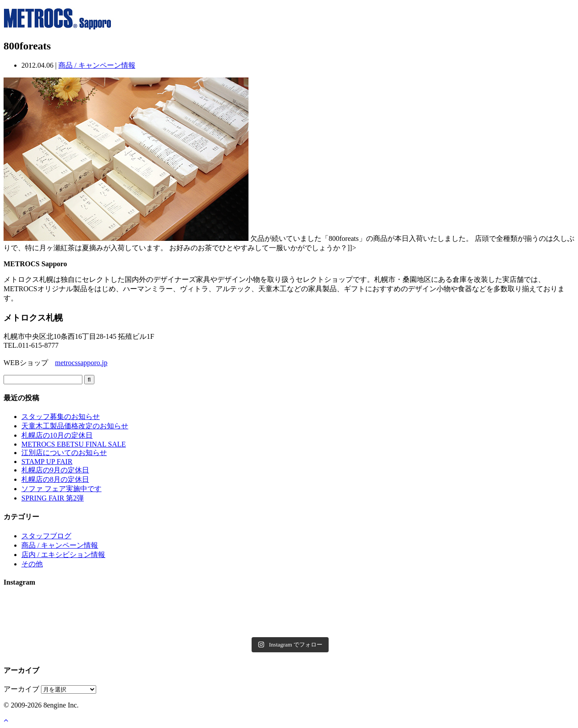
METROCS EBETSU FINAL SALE (74, 444)
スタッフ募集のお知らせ (61, 417)
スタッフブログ (46, 536)
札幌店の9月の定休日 (55, 470)
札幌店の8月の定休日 (55, 479)
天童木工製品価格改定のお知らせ (75, 426)
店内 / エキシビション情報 (63, 555)
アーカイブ (21, 689)
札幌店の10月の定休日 (57, 435)
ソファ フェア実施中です (61, 489)
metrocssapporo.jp (81, 363)
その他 (32, 564)
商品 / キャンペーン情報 (97, 65)
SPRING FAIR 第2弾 (53, 498)
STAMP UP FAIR (47, 462)
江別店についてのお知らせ (64, 453)
